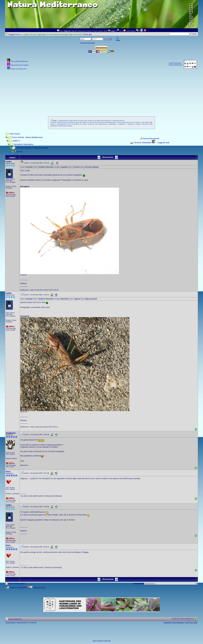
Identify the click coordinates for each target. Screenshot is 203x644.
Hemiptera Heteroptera (23, 144)
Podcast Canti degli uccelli (19, 69)
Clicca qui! (87, 34)
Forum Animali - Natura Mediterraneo (27, 137)
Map (105, 31)
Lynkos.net (107, 641)
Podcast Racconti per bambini (20, 65)
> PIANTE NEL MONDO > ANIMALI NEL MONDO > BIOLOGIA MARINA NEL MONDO (171, 584)
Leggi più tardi (163, 143)
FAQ (128, 31)
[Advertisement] (101, 91)
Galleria (100, 31)
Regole (133, 31)
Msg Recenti (82, 31)
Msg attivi (74, 31)
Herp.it (100, 641)
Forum (61, 31)
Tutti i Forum (15, 134)
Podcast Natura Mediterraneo (19, 61)
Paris (8, 472)
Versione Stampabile (143, 143)
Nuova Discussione (151, 138)
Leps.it (95, 641)
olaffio (9, 162)
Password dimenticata (87, 43)
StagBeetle (11, 433)
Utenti (95, 31)
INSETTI (16, 141)
